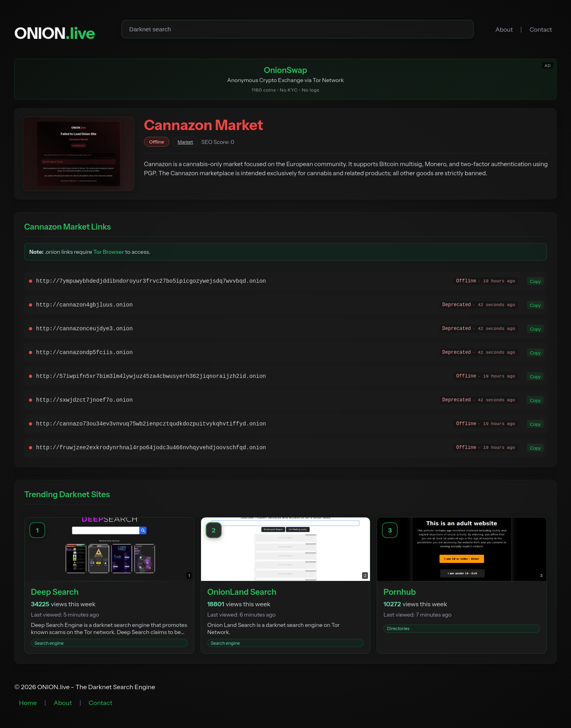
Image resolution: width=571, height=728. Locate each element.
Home (28, 703)
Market (185, 143)
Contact (541, 30)
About (504, 30)
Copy (535, 282)
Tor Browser (109, 253)
